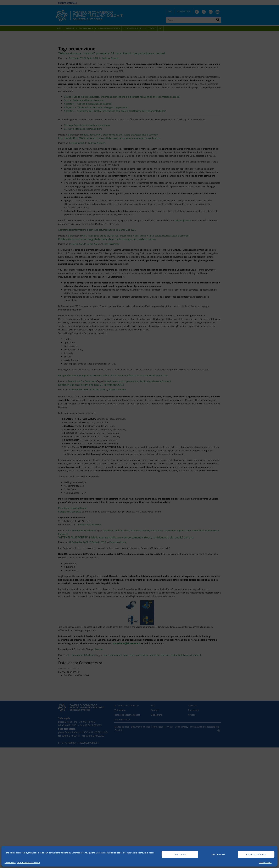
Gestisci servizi (265, 862)
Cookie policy (10, 862)
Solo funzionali (218, 854)
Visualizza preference (256, 854)
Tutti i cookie (180, 854)
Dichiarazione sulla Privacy (28, 862)
